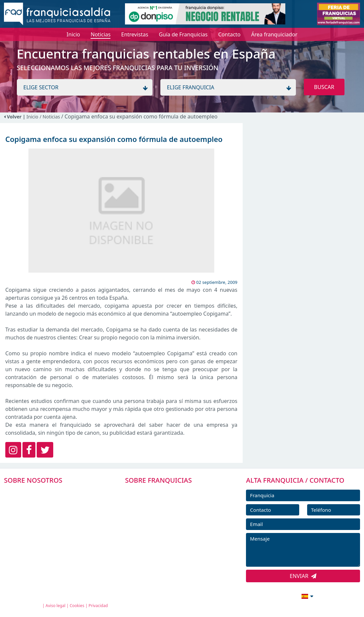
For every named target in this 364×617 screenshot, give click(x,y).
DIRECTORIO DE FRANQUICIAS (171, 507)
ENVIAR (303, 576)
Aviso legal (56, 606)
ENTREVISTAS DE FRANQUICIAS (171, 552)
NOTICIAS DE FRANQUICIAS (167, 537)
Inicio (32, 117)
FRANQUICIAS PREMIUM (163, 492)
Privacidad (98, 606)
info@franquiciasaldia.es (250, 595)
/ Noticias (50, 117)
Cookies (77, 606)
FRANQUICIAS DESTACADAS (167, 522)
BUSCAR (324, 87)
